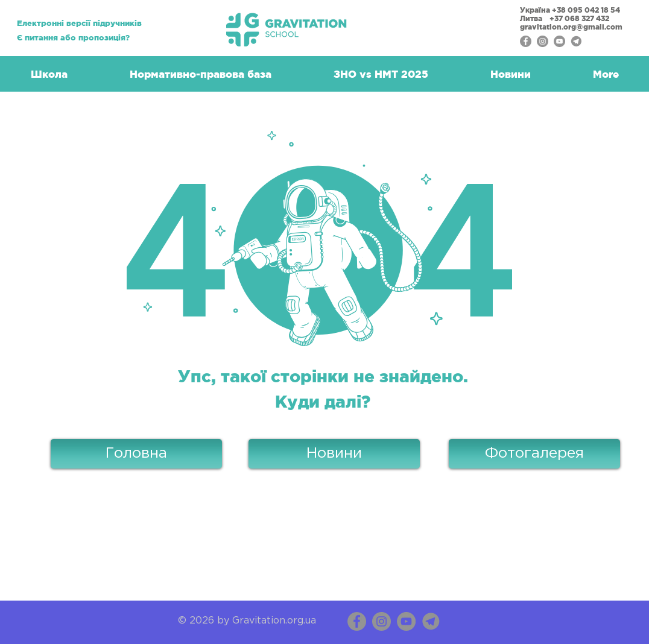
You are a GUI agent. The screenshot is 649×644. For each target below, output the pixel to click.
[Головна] (136, 454)
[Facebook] (357, 621)
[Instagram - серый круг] (543, 41)
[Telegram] (576, 41)
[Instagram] (381, 621)
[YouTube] (406, 621)
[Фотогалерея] (534, 454)
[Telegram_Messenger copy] (431, 621)
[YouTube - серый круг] (559, 41)
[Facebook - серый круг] (526, 41)
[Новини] (334, 454)
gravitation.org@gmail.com (572, 27)
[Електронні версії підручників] (79, 24)
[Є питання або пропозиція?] (73, 38)
